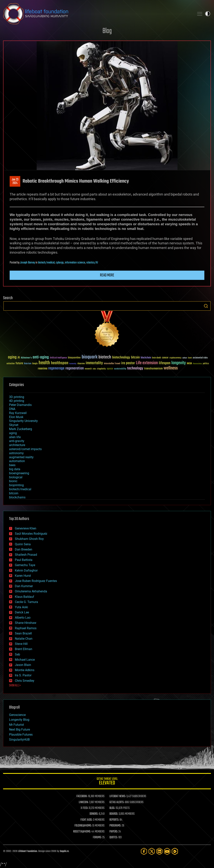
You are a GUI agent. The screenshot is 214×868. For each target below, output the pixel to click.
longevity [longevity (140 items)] (179, 363)
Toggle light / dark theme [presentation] (208, 14)
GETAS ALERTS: (117, 802)
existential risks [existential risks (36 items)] (200, 358)
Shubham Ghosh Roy (29, 539)
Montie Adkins (25, 670)
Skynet (14, 425)
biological (16, 477)
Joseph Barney (27, 263)
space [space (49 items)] (110, 369)
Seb (17, 654)
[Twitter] (152, 851)
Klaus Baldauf (25, 597)
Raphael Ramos (26, 628)
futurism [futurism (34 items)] (28, 364)
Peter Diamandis (20, 405)
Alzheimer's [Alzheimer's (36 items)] (26, 358)
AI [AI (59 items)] (19, 358)
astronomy (16, 453)
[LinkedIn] (159, 851)
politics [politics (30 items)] (206, 364)
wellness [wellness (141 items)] (171, 368)
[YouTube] (167, 851)
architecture (17, 445)
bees (12, 465)
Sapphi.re (64, 851)
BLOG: (112, 808)
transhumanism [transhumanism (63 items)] (153, 369)
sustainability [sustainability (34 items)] (120, 369)
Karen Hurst (23, 576)
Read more (107, 275)
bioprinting (16, 485)
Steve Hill (21, 644)
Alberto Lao (23, 618)
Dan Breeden (24, 549)
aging (13, 433)
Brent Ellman (24, 649)
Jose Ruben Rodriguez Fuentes (36, 581)
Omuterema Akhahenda (31, 591)
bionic (13, 481)
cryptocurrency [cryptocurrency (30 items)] (175, 358)
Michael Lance (25, 660)
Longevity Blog (19, 720)
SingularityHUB (19, 740)
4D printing (17, 401)
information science (75, 263)
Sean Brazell (23, 633)
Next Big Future (19, 730)
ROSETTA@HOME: (82, 832)
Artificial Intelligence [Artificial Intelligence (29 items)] (58, 358)
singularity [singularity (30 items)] (101, 369)
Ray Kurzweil (18, 413)
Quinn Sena (23, 544)
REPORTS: (114, 820)
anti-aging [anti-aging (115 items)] (41, 357)
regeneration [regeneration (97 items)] (75, 368)
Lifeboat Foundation (28, 851)
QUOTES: (114, 838)
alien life (15, 437)
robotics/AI (92, 263)
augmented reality (21, 457)
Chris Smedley (25, 681)
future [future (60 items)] (19, 363)
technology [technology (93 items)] (135, 369)
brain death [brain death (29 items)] (156, 358)
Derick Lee (22, 612)
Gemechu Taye (25, 565)
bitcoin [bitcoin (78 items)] (135, 358)
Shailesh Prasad (26, 555)
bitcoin (14, 493)
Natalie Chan (24, 639)
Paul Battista (24, 560)
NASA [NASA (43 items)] (189, 364)
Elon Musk (16, 417)
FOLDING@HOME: (83, 826)
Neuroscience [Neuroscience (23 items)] (197, 364)
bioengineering (19, 473)
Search (206, 306)
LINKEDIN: (84, 802)
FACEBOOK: (82, 796)
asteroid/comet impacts (25, 449)
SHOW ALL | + (15, 686)
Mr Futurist (16, 725)
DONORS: (94, 814)
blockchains (17, 497)
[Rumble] (175, 851)
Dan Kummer (24, 586)
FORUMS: (97, 838)
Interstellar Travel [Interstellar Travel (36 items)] (112, 364)
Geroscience (17, 715)
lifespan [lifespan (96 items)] (165, 363)
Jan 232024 (15, 181)
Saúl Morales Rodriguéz (31, 534)
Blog (107, 31)
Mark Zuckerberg (21, 429)
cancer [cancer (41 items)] (165, 358)
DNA (12, 409)
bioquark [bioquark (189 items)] (90, 357)
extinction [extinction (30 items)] (11, 364)
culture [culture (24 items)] (185, 358)
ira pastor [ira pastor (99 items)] (128, 363)
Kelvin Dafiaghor (26, 570)
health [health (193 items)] (44, 363)
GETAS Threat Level (107, 782)
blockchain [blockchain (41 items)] (146, 358)
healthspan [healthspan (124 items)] (60, 363)
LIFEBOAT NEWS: (118, 796)
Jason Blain (23, 665)
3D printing (17, 397)
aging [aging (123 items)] (12, 357)
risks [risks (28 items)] (94, 369)
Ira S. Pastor (23, 675)
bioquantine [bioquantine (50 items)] (74, 358)
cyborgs (60, 263)
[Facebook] (144, 851)
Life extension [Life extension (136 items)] (147, 363)
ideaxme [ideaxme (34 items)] (81, 364)
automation (17, 461)
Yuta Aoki (21, 607)
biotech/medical (46, 263)
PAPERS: (114, 832)
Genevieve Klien (26, 528)
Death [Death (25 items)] (190, 358)
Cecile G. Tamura (26, 602)
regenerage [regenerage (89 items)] (56, 368)
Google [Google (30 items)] (35, 364)
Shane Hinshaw (26, 623)
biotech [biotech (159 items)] (105, 357)
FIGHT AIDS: (86, 820)
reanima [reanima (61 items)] (43, 369)
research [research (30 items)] (88, 369)
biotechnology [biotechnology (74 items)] (121, 358)
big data (15, 469)
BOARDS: (114, 814)
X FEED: (84, 808)
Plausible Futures (21, 735)
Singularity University (23, 421)
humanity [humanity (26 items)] (73, 364)
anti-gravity (17, 441)
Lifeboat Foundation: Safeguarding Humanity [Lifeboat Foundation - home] (97, 14)
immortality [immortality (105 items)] (94, 363)
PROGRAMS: (115, 826)
